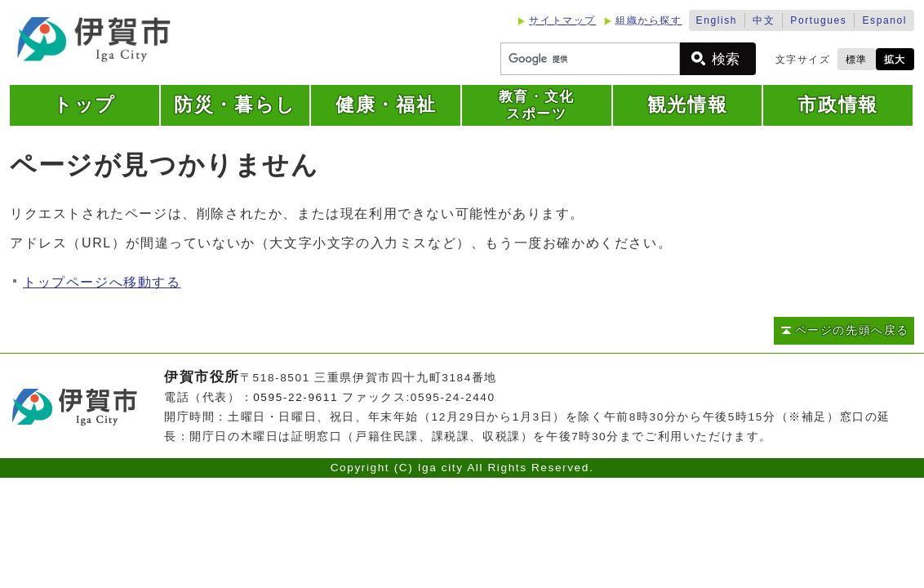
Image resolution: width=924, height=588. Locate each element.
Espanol (884, 20)
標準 (857, 60)
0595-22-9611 (295, 397)
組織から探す (649, 20)
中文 (764, 20)
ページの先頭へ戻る (852, 330)
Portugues (818, 20)
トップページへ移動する (102, 282)
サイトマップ (562, 20)
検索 (726, 59)
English (717, 20)
